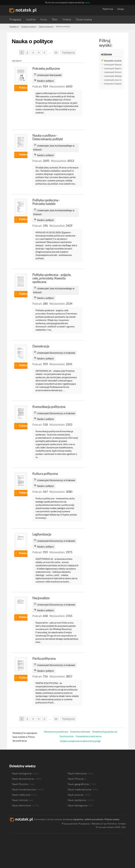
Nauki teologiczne (78, 805)
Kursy (44, 19)
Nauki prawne (75, 795)
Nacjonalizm (41, 598)
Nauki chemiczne (77, 773)
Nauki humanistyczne (24, 789)
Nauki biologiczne (22, 773)
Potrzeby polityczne (46, 69)
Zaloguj (121, 9)
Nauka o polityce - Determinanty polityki (48, 137)
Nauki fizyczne (20, 784)
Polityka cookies (112, 819)
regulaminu (78, 819)
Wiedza (67, 19)
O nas (104, 824)
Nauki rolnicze (20, 800)
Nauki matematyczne (79, 789)
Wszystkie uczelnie (115, 61)
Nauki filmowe (76, 779)
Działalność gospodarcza (105, 732)
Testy (55, 19)
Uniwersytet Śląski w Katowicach (120, 69)
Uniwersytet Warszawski (116, 65)
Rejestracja (108, 9)
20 (56, 53)
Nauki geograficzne (78, 784)
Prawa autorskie (70, 824)
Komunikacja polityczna (49, 407)
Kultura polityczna (45, 474)
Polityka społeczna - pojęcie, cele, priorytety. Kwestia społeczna (52, 278)
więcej (87, 3)
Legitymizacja (42, 534)
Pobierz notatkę (23, 88)
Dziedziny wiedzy (23, 766)
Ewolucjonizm (67, 736)
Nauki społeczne (77, 800)
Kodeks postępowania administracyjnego (80, 741)
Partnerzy (112, 824)
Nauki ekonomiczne (23, 779)
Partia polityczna (44, 659)
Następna (68, 52)
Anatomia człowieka (80, 732)
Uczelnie (31, 19)
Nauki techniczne (21, 805)
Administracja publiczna (56, 732)
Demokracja (41, 346)
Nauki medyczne (21, 795)
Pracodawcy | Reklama (89, 824)
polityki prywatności (94, 819)
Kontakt (122, 824)
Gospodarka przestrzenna (89, 736)
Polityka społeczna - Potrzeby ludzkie (46, 202)
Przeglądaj (15, 19)
